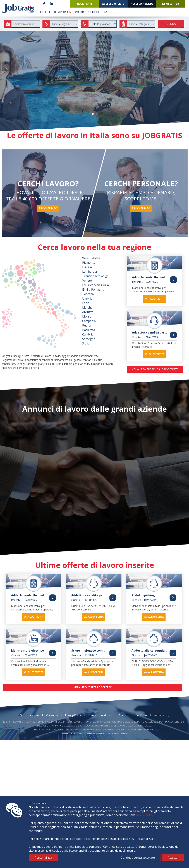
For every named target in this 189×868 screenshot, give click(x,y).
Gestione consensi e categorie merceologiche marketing (95, 734)
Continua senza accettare (138, 858)
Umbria (87, 298)
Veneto (87, 281)
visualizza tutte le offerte (93, 687)
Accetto (173, 858)
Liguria (87, 267)
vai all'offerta (154, 299)
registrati (85, 4)
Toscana (88, 294)
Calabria (88, 334)
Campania (89, 321)
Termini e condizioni (100, 715)
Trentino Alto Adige (95, 276)
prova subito (48, 208)
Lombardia (89, 272)
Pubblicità (141, 715)
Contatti (124, 715)
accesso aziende (142, 4)
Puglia (86, 325)
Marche (87, 307)
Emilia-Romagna (93, 290)
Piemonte (89, 263)
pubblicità (99, 12)
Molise (87, 316)
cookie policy (162, 715)
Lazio (86, 303)
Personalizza (43, 858)
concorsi (79, 12)
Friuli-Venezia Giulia (95, 285)
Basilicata (89, 330)
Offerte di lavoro (29, 715)
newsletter (171, 4)
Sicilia (86, 343)
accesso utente (113, 4)
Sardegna (89, 339)
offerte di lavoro (54, 12)
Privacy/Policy (73, 715)
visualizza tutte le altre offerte (155, 369)
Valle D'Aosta (91, 258)
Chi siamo (52, 715)
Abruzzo (88, 312)
